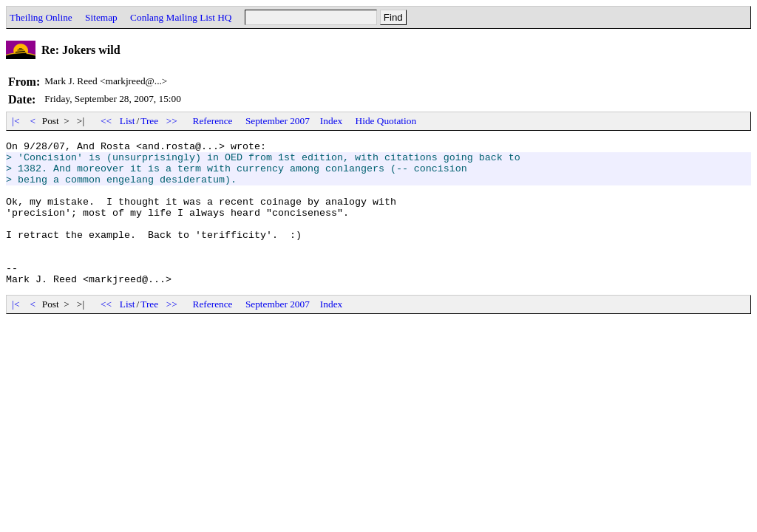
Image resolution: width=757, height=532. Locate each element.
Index (331, 121)
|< (16, 121)
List (128, 121)
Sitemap (101, 17)
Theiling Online (41, 17)
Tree (149, 121)
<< (106, 121)
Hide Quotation (386, 121)
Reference (213, 121)
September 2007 (278, 121)
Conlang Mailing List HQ (181, 17)
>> (172, 121)
